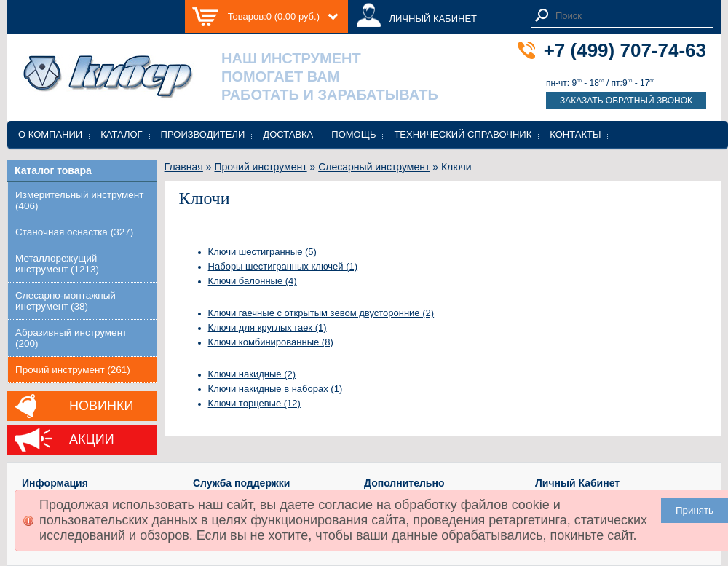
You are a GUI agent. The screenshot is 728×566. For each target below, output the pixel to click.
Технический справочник (463, 134)
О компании (50, 134)
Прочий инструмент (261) (73, 370)
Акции (92, 439)
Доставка (288, 134)
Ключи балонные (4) (253, 281)
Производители (203, 134)
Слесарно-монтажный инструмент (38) (66, 301)
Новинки (101, 406)
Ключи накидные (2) (252, 374)
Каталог (121, 134)
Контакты (575, 134)
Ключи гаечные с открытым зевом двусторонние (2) (321, 313)
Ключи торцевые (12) (254, 403)
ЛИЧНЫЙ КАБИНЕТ (433, 19)
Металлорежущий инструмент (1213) (57, 264)
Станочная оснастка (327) (74, 232)
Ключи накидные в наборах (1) (276, 389)
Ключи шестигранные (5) (262, 252)
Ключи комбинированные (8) (271, 342)
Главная (184, 167)
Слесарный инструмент (374, 167)
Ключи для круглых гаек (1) (268, 327)
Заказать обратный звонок (626, 101)
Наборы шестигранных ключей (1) (283, 266)
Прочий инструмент (260, 167)
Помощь (353, 134)
